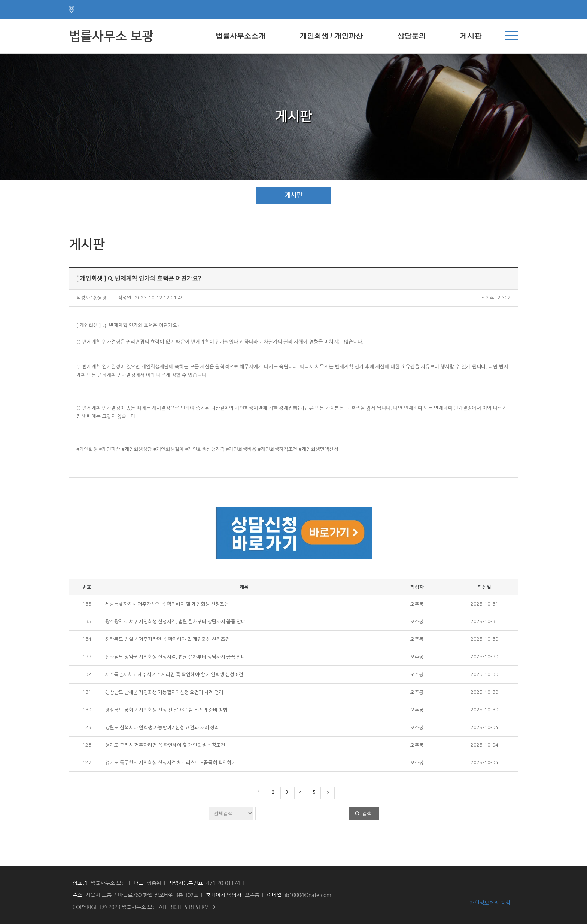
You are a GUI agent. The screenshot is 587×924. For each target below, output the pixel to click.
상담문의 (411, 36)
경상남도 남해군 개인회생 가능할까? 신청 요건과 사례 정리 (164, 692)
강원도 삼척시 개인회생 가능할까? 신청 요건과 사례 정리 (162, 728)
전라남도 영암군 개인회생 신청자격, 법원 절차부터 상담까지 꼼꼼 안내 (175, 657)
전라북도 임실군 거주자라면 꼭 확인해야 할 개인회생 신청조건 (168, 639)
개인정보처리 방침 (490, 903)
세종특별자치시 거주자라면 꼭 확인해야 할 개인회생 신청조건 (167, 604)
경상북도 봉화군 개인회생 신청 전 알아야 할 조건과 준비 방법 (166, 710)
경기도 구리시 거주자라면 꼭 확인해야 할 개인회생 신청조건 (165, 745)
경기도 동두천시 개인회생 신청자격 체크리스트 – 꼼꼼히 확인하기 (171, 763)
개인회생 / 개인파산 (331, 36)
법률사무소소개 (241, 36)
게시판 (471, 36)
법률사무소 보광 (111, 36)
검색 (367, 813)
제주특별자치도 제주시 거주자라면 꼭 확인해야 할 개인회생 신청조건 (174, 674)
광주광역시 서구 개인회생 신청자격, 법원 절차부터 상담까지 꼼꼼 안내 (175, 622)
